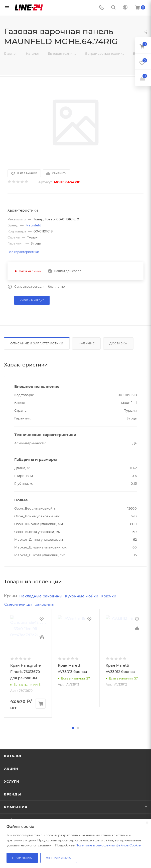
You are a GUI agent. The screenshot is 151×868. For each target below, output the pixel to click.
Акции (11, 769)
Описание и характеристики (37, 343)
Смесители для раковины (29, 604)
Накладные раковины (41, 596)
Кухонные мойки (82, 596)
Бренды (13, 794)
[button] (73, 728)
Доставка (118, 343)
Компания (16, 807)
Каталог (13, 756)
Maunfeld (33, 225)
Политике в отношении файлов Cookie (108, 845)
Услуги (12, 781)
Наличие (87, 343)
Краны (11, 596)
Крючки (108, 596)
